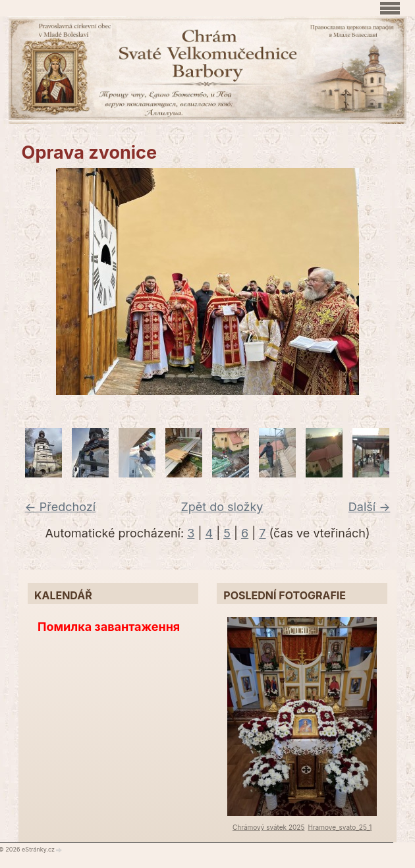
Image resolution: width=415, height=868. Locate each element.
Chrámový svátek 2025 (268, 827)
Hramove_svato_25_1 (340, 827)
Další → (370, 507)
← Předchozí (60, 507)
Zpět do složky (222, 507)
